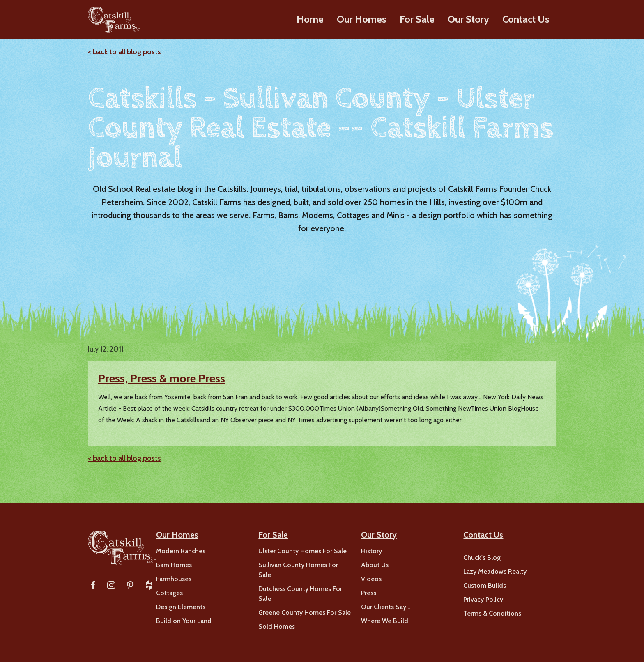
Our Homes (362, 19)
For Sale (417, 19)
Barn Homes (174, 565)
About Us (375, 565)
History (371, 551)
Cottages (169, 593)
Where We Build (385, 621)
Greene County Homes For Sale (305, 613)
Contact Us (526, 19)
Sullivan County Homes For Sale (298, 570)
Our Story (468, 19)
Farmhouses (174, 579)
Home (310, 19)
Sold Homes (277, 626)
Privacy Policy (483, 599)
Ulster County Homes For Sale (302, 551)
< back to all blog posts (124, 52)
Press (369, 593)
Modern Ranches (181, 551)
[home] (114, 20)
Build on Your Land (184, 621)
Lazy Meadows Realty (495, 571)
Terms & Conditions (492, 613)
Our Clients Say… (386, 607)
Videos (371, 579)
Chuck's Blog (482, 557)
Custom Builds (485, 585)
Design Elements (181, 607)
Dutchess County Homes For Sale (300, 594)
